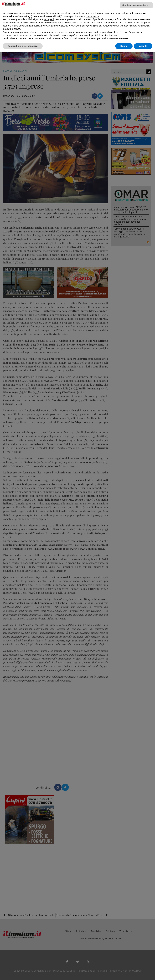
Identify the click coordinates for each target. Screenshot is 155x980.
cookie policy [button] (92, 16)
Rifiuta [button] (124, 46)
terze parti (49, 19)
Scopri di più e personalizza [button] (23, 46)
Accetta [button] (143, 46)
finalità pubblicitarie (21, 26)
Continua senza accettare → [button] (136, 5)
